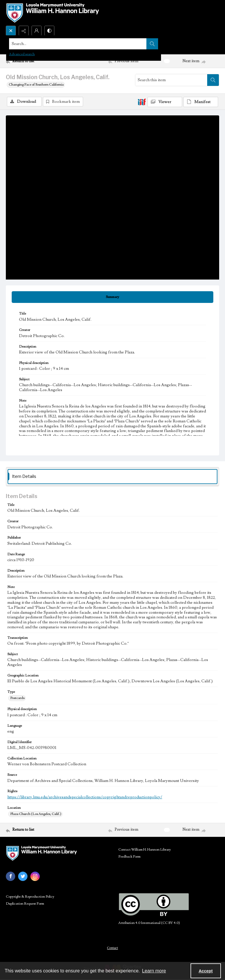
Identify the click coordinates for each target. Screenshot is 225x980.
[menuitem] (112, 948)
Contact (112, 948)
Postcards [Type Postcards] (17, 698)
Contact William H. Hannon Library (145, 850)
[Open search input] (11, 31)
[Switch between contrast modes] (49, 31)
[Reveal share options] (24, 31)
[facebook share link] (11, 877)
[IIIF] (142, 102)
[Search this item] (171, 80)
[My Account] (37, 31)
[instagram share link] (35, 877)
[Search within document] (213, 80)
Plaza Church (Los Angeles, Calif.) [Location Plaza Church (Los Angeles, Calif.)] (36, 814)
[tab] (112, 297)
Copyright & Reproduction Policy (30, 897)
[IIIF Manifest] (201, 102)
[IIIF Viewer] (165, 102)
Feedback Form (129, 857)
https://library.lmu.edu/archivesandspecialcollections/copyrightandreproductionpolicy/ (85, 797)
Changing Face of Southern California (36, 85)
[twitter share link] (23, 877)
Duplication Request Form (25, 904)
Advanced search (22, 54)
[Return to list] (34, 61)
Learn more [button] (154, 971)
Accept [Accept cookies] (206, 971)
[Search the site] (90, 44)
